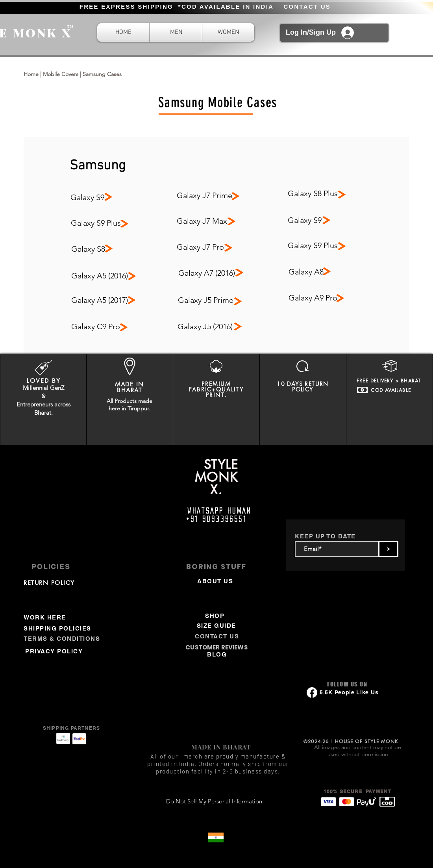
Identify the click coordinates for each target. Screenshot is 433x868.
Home (31, 74)
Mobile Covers (61, 74)
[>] (388, 549)
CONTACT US (307, 6)
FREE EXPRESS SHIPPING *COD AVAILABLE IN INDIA (177, 6)
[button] (176, 32)
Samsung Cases (102, 74)
